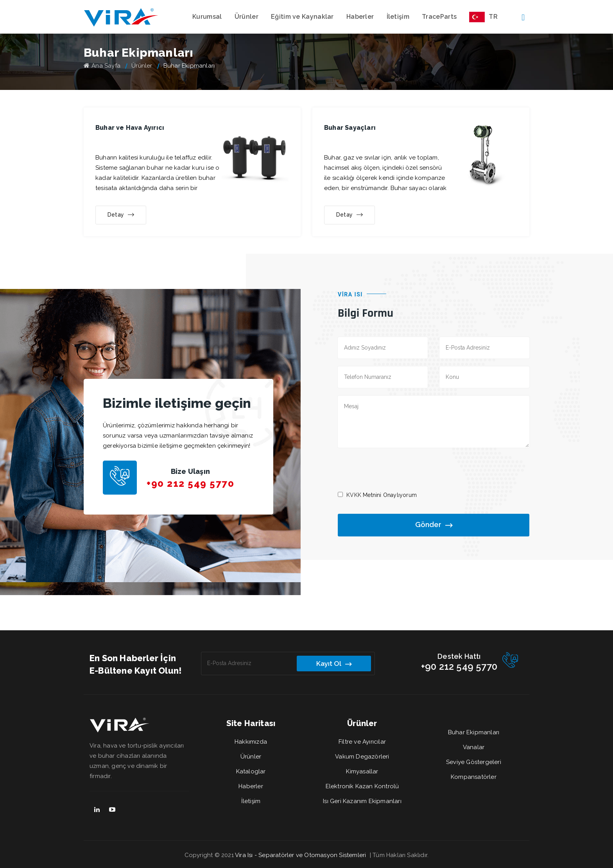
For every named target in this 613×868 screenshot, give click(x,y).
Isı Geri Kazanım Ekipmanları (362, 801)
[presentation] (397, 469)
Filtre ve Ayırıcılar (362, 742)
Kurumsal (207, 17)
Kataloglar (251, 771)
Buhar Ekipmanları (474, 732)
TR (483, 17)
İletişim (398, 17)
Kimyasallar (362, 771)
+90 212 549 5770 (190, 483)
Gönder (434, 525)
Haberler (360, 17)
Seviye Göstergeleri (474, 762)
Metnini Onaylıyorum (382, 495)
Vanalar (474, 747)
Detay (121, 215)
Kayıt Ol (334, 664)
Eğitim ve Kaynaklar (302, 17)
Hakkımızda (251, 742)
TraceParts (439, 17)
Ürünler (246, 17)
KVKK (354, 495)
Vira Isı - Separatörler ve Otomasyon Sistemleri (300, 855)
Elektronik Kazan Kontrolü (362, 786)
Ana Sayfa (102, 66)
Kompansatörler (474, 777)
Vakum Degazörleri (362, 757)
